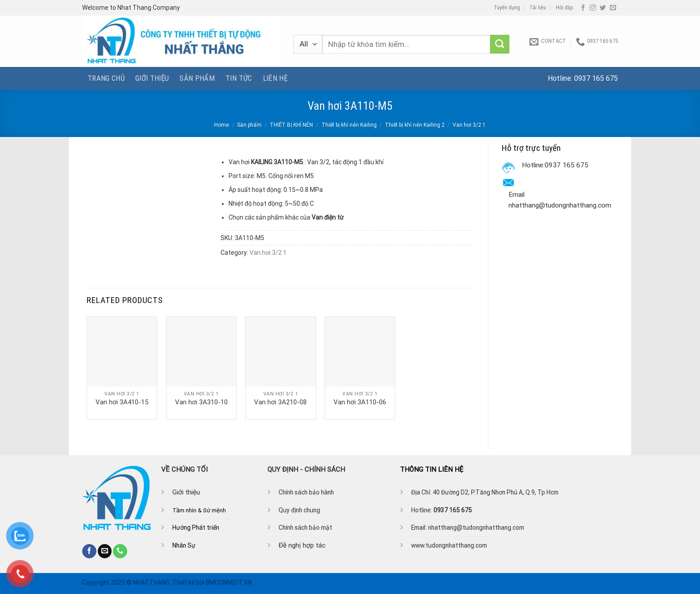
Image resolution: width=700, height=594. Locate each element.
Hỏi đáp (565, 8)
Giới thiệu (152, 78)
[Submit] (500, 44)
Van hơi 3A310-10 (201, 402)
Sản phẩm (197, 78)
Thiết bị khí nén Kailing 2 (415, 125)
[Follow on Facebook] (583, 8)
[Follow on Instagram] (593, 8)
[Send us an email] (613, 8)
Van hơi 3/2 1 (469, 125)
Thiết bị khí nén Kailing (349, 125)
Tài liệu (538, 8)
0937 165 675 (596, 78)
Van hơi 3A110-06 (360, 402)
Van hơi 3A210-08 (280, 402)
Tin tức (239, 78)
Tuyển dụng (507, 8)
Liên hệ (275, 78)
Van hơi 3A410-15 (122, 402)
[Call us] (120, 551)
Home (222, 125)
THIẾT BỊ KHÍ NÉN (291, 125)
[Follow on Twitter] (603, 8)
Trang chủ (106, 78)
